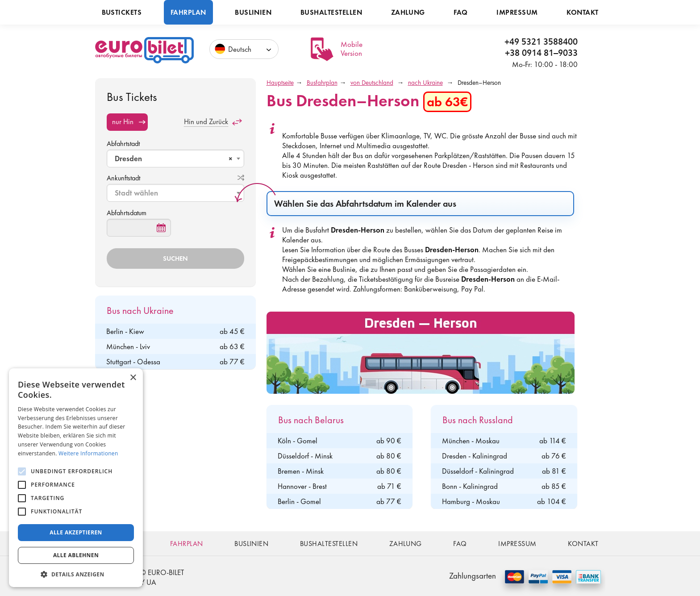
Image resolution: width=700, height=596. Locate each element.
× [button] (133, 378)
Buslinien (253, 12)
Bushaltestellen (331, 12)
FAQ (460, 12)
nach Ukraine (425, 83)
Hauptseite (280, 83)
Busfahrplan (322, 83)
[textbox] (176, 193)
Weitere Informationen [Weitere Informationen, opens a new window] (88, 453)
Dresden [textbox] (174, 158)
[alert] (76, 478)
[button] (76, 574)
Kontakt (582, 12)
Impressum (517, 12)
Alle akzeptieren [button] (76, 532)
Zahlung (408, 12)
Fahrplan (188, 12)
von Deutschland (372, 83)
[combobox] (175, 158)
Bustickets (122, 12)
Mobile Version (352, 49)
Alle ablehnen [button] (76, 555)
